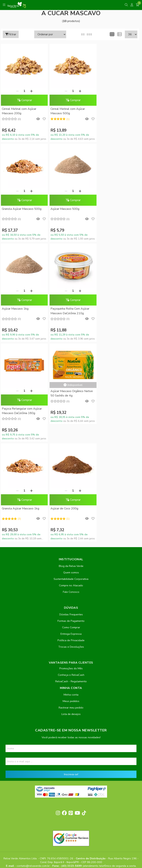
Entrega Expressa (71, 534)
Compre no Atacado (71, 485)
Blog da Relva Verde (71, 466)
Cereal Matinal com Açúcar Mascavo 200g (19, 111)
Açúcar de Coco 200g (16, 409)
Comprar (23, 100)
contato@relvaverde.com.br (34, 766)
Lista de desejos (71, 614)
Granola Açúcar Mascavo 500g (115, 109)
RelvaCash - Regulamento (71, 581)
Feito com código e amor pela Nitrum (71, 838)
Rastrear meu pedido (71, 608)
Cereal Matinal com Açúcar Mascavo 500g (66, 111)
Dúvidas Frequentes (71, 514)
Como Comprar (71, 527)
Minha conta (71, 595)
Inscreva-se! (71, 674)
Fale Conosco (71, 492)
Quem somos (71, 472)
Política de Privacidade (71, 540)
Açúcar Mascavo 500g (16, 209)
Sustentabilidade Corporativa (71, 479)
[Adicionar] (30, 91)
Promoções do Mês (71, 568)
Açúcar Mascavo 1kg (62, 209)
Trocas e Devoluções (71, 547)
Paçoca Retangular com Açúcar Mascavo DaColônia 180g (22, 311)
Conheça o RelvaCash (71, 575)
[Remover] (16, 91)
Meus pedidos (71, 601)
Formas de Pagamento (71, 521)
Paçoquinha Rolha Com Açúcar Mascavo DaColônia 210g (115, 211)
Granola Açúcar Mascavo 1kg (114, 309)
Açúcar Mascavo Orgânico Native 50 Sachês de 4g (70, 293)
